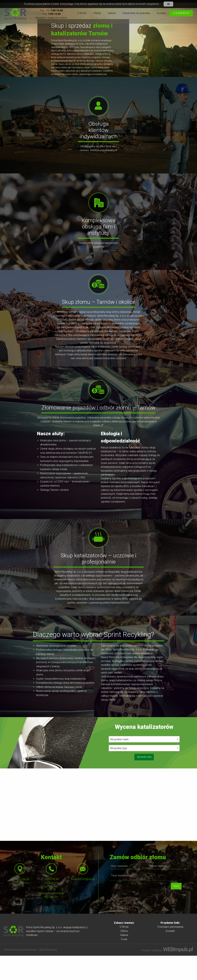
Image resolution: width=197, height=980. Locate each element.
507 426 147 (51, 911)
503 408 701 (51, 921)
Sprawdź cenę (144, 781)
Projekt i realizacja (167, 975)
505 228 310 (51, 907)
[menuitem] (82, 13)
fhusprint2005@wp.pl (83, 903)
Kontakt (161, 13)
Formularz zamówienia (170, 951)
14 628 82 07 (51, 903)
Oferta (97, 13)
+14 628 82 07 (181, 13)
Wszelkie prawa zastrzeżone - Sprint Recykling (31, 974)
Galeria (112, 13)
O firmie (82, 13)
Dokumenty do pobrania (136, 13)
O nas (124, 964)
